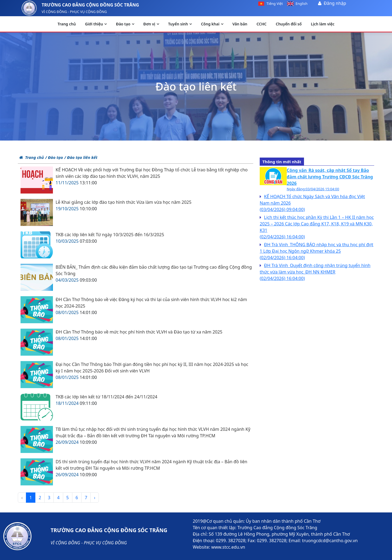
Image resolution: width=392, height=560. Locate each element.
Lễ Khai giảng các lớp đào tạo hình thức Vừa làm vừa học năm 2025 (124, 202)
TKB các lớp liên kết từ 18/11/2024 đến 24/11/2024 (107, 397)
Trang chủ (31, 157)
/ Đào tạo (54, 157)
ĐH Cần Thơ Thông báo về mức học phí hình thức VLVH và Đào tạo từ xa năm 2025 (139, 332)
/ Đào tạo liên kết (81, 157)
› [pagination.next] (95, 498)
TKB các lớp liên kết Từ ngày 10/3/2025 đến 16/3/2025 (110, 235)
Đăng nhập (335, 3)
